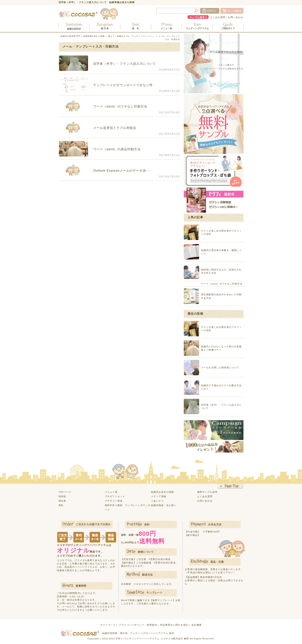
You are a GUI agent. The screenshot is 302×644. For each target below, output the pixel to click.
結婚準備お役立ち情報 (94, 36)
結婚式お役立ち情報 (162, 492)
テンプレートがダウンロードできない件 (123, 85)
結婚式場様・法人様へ (164, 505)
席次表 (62, 501)
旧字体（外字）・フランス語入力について (125, 64)
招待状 (62, 496)
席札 (61, 505)
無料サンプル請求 (207, 492)
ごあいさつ (157, 501)
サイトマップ (108, 625)
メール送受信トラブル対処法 (115, 128)
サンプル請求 (197, 17)
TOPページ (65, 492)
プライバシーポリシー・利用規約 (138, 625)
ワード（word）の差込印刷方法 (117, 149)
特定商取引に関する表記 (174, 625)
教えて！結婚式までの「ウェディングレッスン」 (132, 36)
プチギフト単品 (114, 501)
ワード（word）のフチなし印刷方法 (120, 106)
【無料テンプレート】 (163, 600)
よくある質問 (218, 17)
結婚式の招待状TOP (70, 36)
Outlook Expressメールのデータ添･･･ (122, 170)
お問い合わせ (235, 17)
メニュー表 (111, 492)
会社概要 (197, 625)
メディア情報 (159, 496)
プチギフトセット (115, 496)
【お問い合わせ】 (87, 603)
